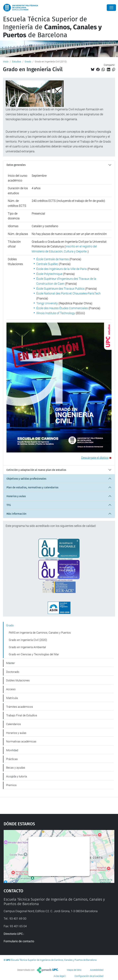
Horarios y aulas (16, 496)
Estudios (17, 62)
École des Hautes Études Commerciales (62, 308)
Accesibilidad (97, 970)
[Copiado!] (114, 70)
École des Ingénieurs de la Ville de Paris (61, 269)
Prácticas (12, 759)
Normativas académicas (21, 741)
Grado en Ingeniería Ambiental (27, 647)
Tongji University (47, 303)
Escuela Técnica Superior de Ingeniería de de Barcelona (52, 27)
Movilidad (12, 750)
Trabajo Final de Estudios (22, 715)
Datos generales (16, 165)
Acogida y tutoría (16, 776)
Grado (28, 62)
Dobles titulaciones (18, 680)
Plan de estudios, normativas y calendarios (32, 487)
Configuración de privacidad (89, 976)
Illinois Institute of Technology (56, 313)
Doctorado (13, 672)
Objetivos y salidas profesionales (26, 479)
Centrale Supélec (47, 264)
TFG (9, 505)
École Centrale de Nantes (53, 259)
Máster (11, 663)
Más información (16, 514)
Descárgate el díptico (95, 458)
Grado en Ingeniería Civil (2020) (28, 640)
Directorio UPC (13, 934)
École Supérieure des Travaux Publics (60, 289)
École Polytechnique (49, 274)
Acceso (11, 689)
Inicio (6, 62)
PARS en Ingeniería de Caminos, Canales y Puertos (40, 633)
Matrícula (12, 698)
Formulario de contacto (19, 941)
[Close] (111, 8)
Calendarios (14, 724)
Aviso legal (59, 976)
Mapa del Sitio (74, 970)
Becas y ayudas (16, 768)
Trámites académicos (20, 707)
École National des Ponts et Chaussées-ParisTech (68, 293)
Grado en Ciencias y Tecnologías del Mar (34, 654)
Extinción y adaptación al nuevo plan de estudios (36, 470)
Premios (11, 785)
